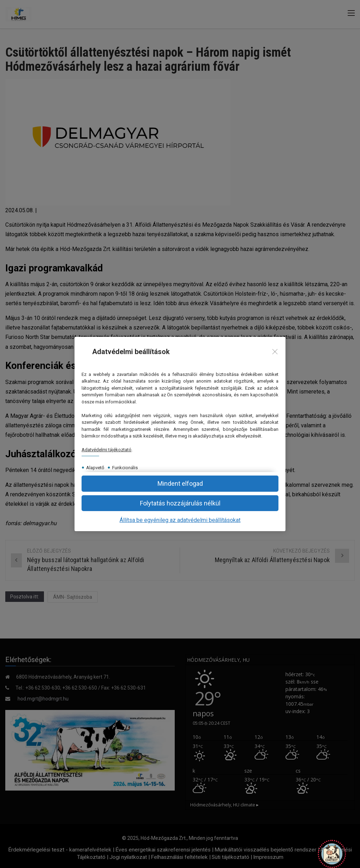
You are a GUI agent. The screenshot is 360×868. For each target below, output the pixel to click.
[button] (180, 503)
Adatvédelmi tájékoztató (107, 450)
